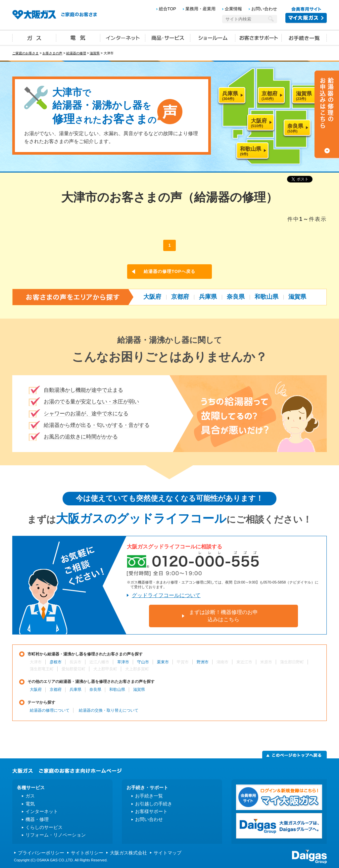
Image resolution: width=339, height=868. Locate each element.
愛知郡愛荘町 (73, 669)
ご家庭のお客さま (25, 53)
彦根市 (56, 662)
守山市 (143, 662)
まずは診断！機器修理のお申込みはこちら (223, 616)
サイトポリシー (87, 853)
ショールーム (213, 37)
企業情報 (233, 9)
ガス (34, 37)
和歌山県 (266, 297)
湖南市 (222, 662)
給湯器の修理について (50, 710)
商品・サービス (168, 37)
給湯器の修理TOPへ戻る (169, 271)
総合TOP (168, 9)
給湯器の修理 (76, 53)
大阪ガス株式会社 (128, 853)
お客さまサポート (259, 37)
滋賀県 (95, 53)
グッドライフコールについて (166, 595)
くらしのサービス (44, 827)
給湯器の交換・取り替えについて (109, 710)
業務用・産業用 (200, 9)
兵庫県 (208, 297)
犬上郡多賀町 (137, 669)
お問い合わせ (264, 9)
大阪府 (152, 297)
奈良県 (236, 297)
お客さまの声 (52, 53)
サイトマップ (168, 853)
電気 (78, 37)
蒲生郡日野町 (292, 662)
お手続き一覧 (304, 37)
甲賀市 (183, 662)
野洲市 (203, 662)
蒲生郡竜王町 (42, 669)
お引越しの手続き (154, 804)
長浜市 (75, 662)
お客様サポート (151, 811)
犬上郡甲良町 (105, 669)
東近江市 (244, 662)
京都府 (180, 297)
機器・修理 (37, 819)
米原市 (266, 662)
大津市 (36, 662)
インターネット (123, 37)
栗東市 (163, 662)
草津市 (123, 662)
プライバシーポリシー (41, 853)
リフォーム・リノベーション (56, 835)
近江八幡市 (99, 662)
